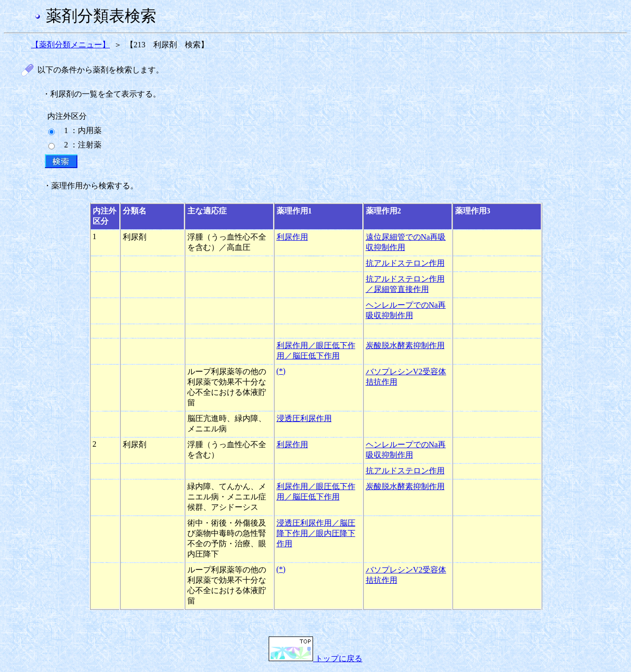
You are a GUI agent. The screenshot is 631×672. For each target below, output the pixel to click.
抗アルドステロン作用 (405, 263)
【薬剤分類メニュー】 (70, 45)
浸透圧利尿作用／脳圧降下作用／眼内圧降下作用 (316, 533)
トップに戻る (315, 658)
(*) (281, 371)
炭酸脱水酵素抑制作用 (405, 345)
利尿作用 (292, 237)
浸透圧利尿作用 (304, 418)
